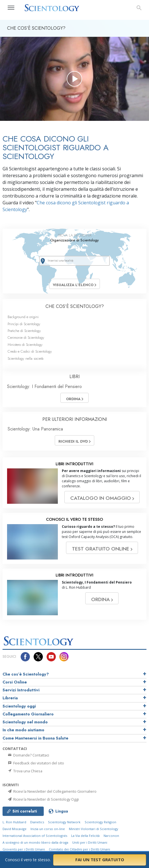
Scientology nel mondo (25, 722)
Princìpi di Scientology (24, 324)
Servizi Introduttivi (21, 690)
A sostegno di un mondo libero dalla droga (35, 842)
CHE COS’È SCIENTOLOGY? (75, 306)
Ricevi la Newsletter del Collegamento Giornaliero (52, 791)
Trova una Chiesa (25, 771)
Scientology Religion (100, 822)
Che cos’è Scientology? (26, 674)
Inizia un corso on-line (48, 829)
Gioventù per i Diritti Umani (24, 849)
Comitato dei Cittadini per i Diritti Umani (79, 849)
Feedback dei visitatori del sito (36, 763)
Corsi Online (15, 682)
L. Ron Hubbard (14, 822)
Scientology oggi (19, 706)
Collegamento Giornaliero (28, 714)
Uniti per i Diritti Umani (90, 842)
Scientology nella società (26, 358)
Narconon (111, 836)
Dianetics (37, 822)
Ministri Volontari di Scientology (94, 829)
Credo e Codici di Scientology (30, 351)
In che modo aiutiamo (23, 730)
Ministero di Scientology (25, 345)
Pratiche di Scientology (24, 331)
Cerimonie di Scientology (26, 337)
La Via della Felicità (85, 836)
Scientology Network (64, 822)
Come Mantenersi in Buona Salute (35, 738)
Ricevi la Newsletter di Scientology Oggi (43, 799)
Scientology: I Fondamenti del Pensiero (44, 386)
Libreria (10, 698)
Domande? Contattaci (28, 755)
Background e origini (23, 317)
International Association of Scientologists (35, 836)
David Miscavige (15, 829)
